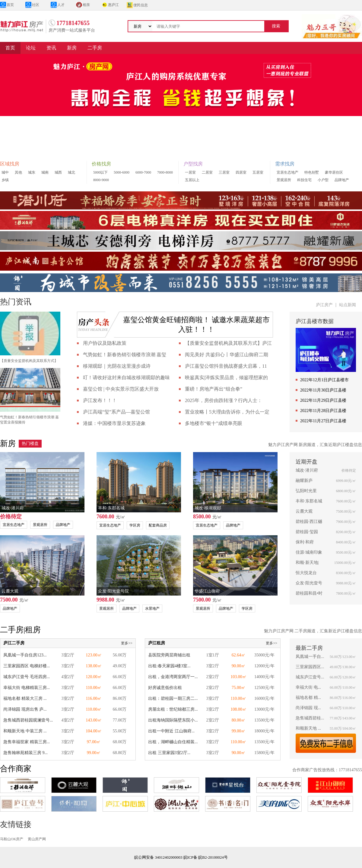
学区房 (135, 525)
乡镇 (5, 180)
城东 (32, 172)
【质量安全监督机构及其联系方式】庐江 (228, 343)
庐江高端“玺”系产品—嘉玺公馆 (116, 412)
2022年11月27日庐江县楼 (323, 421)
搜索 (276, 26)
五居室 (258, 172)
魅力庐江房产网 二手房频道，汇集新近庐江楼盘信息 (313, 631)
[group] (181, 104)
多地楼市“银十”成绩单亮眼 (214, 423)
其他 (18, 172)
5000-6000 (122, 172)
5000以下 (100, 172)
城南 (45, 172)
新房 (72, 48)
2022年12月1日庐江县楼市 (324, 380)
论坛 (31, 48)
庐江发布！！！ (100, 400)
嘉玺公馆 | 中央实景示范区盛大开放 (121, 389)
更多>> (127, 643)
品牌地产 (342, 180)
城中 (5, 172)
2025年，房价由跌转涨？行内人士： (224, 400)
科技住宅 (304, 180)
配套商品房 (158, 525)
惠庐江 (110, 5)
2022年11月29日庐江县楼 (323, 400)
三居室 (224, 172)
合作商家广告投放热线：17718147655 (327, 770)
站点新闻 (348, 305)
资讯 (51, 48)
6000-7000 (143, 172)
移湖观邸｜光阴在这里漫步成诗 (117, 366)
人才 (58, 5)
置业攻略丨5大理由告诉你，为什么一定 (227, 412)
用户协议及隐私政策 (105, 343)
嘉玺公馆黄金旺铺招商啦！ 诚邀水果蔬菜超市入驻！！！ (196, 325)
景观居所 (284, 180)
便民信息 (137, 5)
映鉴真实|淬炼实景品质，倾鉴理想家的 (226, 377)
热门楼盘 (30, 443)
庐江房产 (324, 305)
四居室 (241, 172)
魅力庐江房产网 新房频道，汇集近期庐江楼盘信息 (315, 445)
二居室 (207, 172)
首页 (7, 5)
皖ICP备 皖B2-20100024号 (206, 857)
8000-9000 (101, 180)
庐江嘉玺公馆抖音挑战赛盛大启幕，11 (226, 366)
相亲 (83, 5)
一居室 (190, 172)
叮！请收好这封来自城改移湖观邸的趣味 (126, 377)
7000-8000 (165, 172)
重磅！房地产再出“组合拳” (214, 389)
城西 (58, 172)
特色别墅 (312, 172)
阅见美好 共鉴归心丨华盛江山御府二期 (227, 355)
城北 (71, 172)
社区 (32, 5)
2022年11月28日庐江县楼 (323, 411)
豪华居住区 (334, 172)
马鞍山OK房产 (12, 839)
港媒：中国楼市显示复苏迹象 (114, 423)
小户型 (323, 180)
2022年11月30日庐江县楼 (323, 390)
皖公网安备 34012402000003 (158, 857)
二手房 (95, 48)
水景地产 (152, 609)
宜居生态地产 (287, 172)
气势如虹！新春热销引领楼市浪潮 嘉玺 (125, 355)
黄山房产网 (37, 839)
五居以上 (192, 180)
